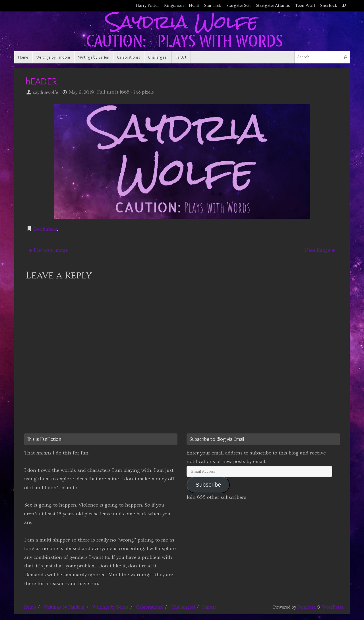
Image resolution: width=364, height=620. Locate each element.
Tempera (307, 607)
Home (30, 607)
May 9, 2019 (81, 92)
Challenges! (183, 607)
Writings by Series (110, 607)
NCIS (194, 6)
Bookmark (46, 229)
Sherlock (329, 6)
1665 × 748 (130, 92)
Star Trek (213, 6)
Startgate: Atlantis (273, 6)
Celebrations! (150, 607)
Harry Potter (147, 6)
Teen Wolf (305, 6)
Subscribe (208, 485)
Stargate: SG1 (239, 6)
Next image (320, 250)
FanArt (209, 607)
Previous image (48, 250)
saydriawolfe (45, 92)
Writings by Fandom (64, 607)
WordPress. (333, 607)
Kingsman (174, 6)
